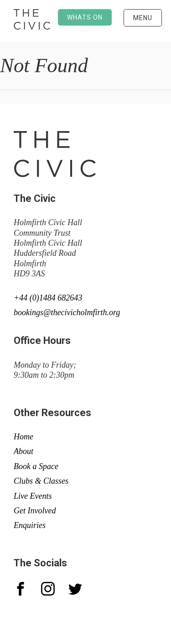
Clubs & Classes (41, 481)
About (23, 451)
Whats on (85, 17)
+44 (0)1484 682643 (48, 298)
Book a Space (36, 466)
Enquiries (30, 525)
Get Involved (35, 511)
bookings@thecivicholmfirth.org (67, 312)
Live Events (33, 496)
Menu (143, 18)
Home (23, 437)
